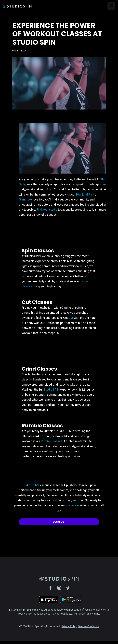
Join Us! (59, 522)
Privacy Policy (69, 626)
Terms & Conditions (88, 626)
